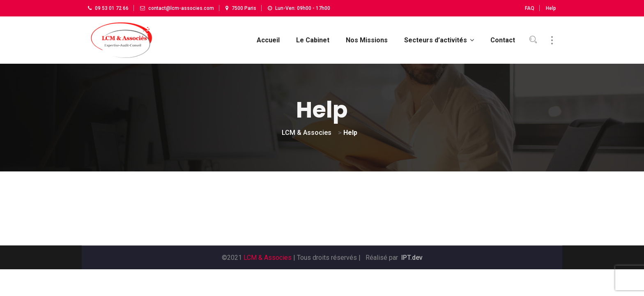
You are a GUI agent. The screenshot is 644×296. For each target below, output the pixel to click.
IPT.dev (412, 258)
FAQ (530, 8)
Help (551, 8)
